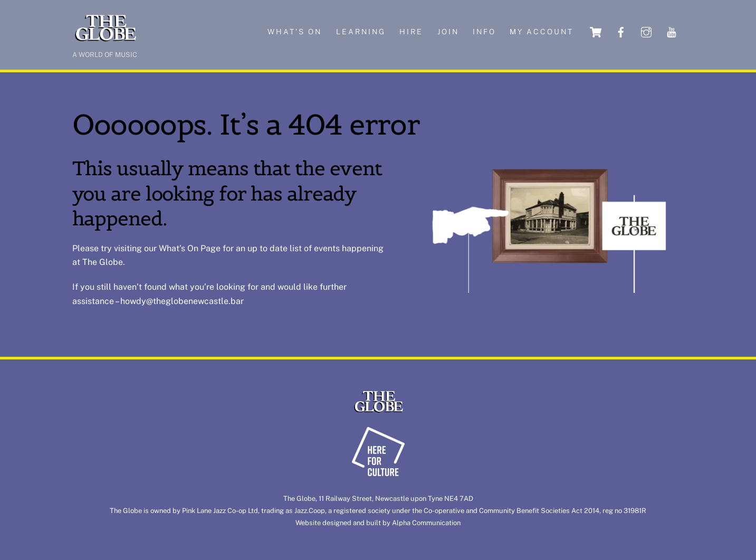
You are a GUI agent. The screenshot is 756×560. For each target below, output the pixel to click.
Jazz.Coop (310, 511)
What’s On (179, 248)
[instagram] (646, 31)
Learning (361, 32)
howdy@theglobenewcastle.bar (182, 301)
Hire (411, 32)
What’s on (295, 32)
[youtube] (672, 31)
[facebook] (621, 31)
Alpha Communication (426, 523)
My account (542, 32)
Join (448, 32)
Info (484, 32)
